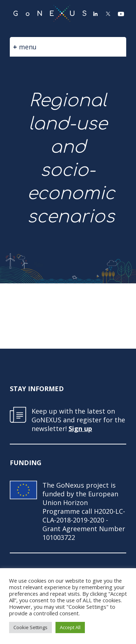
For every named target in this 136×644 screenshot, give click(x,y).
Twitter (108, 14)
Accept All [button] (70, 627)
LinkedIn (95, 14)
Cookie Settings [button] (30, 627)
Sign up (80, 428)
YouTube (121, 14)
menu (28, 47)
